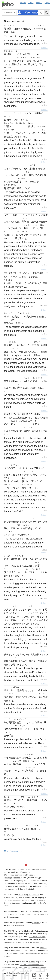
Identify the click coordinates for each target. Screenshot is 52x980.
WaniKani (22, 925)
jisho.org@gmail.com (12, 878)
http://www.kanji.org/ (37, 937)
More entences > (13, 851)
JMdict (21, 895)
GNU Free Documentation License (33, 967)
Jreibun (45, 43)
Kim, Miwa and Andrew (37, 869)
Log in (47, 3)
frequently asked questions (26, 881)
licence (7, 906)
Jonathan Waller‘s (29, 973)
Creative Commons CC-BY (29, 914)
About (31, 3)
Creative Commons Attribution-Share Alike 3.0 (30, 953)
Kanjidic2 (28, 895)
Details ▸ (44, 48)
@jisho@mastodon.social (14, 875)
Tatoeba (45, 818)
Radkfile (7, 897)
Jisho (8, 4)
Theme (39, 3)
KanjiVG (43, 948)
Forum (23, 3)
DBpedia (32, 962)
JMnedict (36, 895)
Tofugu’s (37, 923)
